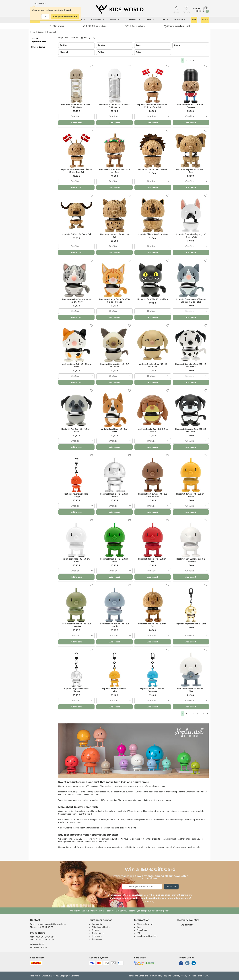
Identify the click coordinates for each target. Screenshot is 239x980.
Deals (205, 20)
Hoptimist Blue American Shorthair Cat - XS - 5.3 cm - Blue (191, 301)
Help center (97, 936)
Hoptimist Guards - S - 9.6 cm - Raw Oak (191, 106)
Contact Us (97, 924)
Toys (164, 20)
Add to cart (76, 123)
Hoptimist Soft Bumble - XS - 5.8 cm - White (191, 560)
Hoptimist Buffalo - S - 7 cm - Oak (76, 234)
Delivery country (180, 976)
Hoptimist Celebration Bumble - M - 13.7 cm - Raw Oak (153, 106)
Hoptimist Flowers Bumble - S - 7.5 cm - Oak (114, 171)
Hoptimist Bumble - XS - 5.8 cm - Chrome (115, 495)
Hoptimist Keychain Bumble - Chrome (76, 690)
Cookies (193, 976)
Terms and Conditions (138, 976)
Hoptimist (52, 32)
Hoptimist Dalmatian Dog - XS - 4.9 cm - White (191, 365)
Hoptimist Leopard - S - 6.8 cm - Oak (114, 236)
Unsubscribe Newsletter (148, 936)
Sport (115, 20)
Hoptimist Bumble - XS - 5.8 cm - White (76, 560)
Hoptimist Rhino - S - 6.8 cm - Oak (153, 234)
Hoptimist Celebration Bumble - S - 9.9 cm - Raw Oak (76, 171)
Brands (41, 32)
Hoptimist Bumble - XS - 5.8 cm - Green (115, 560)
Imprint (167, 976)
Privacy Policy (156, 976)
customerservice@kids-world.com (51, 924)
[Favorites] (91, 66)
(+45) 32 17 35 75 (45, 927)
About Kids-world (145, 924)
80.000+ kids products (95, 26)
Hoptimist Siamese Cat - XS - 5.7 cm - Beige (114, 365)
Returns (96, 930)
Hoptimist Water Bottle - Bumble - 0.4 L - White (114, 106)
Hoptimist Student (38, 42)
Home (33, 32)
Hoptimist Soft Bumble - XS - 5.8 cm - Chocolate (153, 495)
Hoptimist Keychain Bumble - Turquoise (153, 690)
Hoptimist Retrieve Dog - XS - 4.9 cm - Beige (153, 365)
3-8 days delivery (135, 26)
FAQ (139, 933)
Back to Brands (38, 47)
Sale (194, 20)
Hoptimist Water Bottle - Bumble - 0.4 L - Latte (76, 106)
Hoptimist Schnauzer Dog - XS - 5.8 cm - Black (191, 430)
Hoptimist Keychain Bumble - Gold (191, 624)
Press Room (142, 930)
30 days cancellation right (177, 26)
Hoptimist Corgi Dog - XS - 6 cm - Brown (114, 430)
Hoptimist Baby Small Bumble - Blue (191, 690)
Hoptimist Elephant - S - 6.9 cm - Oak (191, 171)
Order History (98, 933)
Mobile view (204, 976)
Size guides (97, 939)
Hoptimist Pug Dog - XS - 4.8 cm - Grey (76, 430)
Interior (180, 20)
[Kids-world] (120, 9)
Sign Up (171, 887)
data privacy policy (160, 911)
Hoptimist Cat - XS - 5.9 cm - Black (153, 299)
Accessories (133, 20)
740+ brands (57, 26)
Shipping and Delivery (102, 927)
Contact (35, 920)
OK (45, 16)
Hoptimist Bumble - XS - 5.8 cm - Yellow (191, 495)
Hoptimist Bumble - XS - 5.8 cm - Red (153, 560)
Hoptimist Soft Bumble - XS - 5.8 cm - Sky (114, 625)
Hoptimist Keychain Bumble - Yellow (115, 690)
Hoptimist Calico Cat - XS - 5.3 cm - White (76, 365)
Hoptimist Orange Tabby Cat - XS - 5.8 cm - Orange (114, 301)
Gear (151, 20)
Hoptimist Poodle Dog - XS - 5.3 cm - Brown (153, 430)
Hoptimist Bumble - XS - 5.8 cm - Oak (153, 625)
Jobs (139, 927)
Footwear (98, 20)
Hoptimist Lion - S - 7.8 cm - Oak (153, 170)
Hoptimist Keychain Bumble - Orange (76, 495)
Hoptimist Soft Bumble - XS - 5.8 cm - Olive (76, 625)
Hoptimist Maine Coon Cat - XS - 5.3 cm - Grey (76, 301)
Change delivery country (65, 16)
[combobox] (76, 116)
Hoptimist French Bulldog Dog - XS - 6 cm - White (191, 236)
